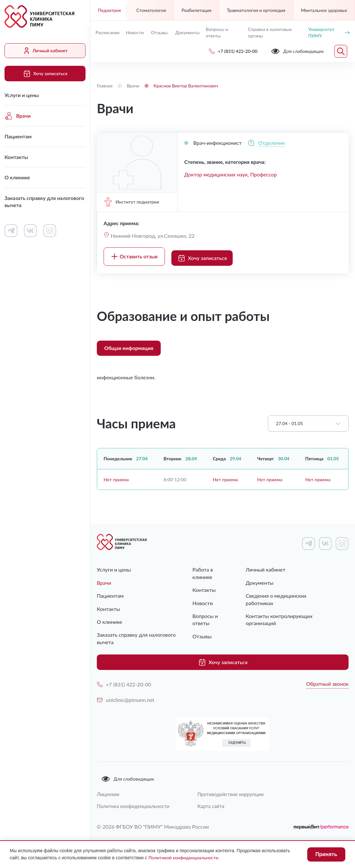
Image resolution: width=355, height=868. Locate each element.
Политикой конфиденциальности (183, 858)
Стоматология (151, 10)
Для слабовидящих (127, 773)
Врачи (18, 116)
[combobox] (308, 421)
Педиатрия (110, 10)
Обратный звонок (327, 678)
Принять (326, 854)
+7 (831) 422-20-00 (124, 679)
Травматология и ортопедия (256, 10)
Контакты (16, 157)
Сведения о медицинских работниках (290, 592)
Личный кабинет (45, 51)
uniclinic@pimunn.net (126, 694)
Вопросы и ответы (217, 32)
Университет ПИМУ (329, 32)
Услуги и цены (22, 95)
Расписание (108, 32)
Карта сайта (217, 801)
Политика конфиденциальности (135, 801)
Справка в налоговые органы (270, 32)
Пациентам (18, 136)
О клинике (17, 177)
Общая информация (129, 345)
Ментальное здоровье (324, 10)
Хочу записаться (45, 74)
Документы (187, 32)
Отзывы (159, 32)
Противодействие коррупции (237, 789)
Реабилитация (197, 10)
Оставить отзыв (134, 255)
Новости (135, 32)
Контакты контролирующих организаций (279, 609)
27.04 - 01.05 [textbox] (289, 420)
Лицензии (109, 789)
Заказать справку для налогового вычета (44, 201)
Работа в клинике (203, 570)
